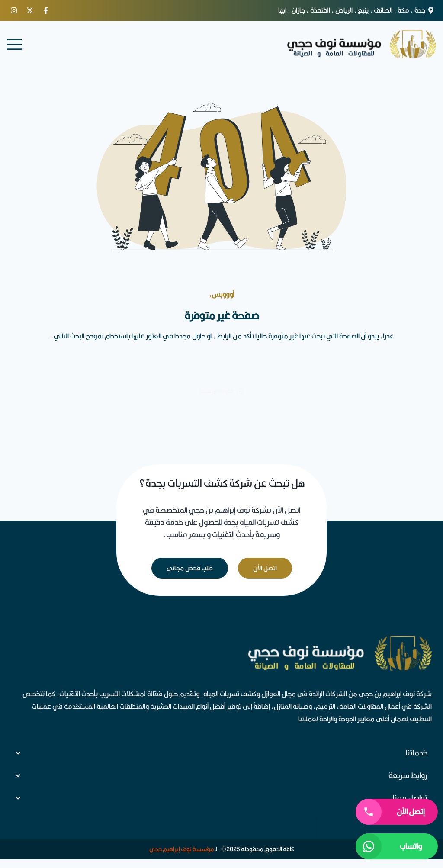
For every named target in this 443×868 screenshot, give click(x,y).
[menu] (14, 44)
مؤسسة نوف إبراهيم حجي (182, 849)
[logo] (361, 44)
